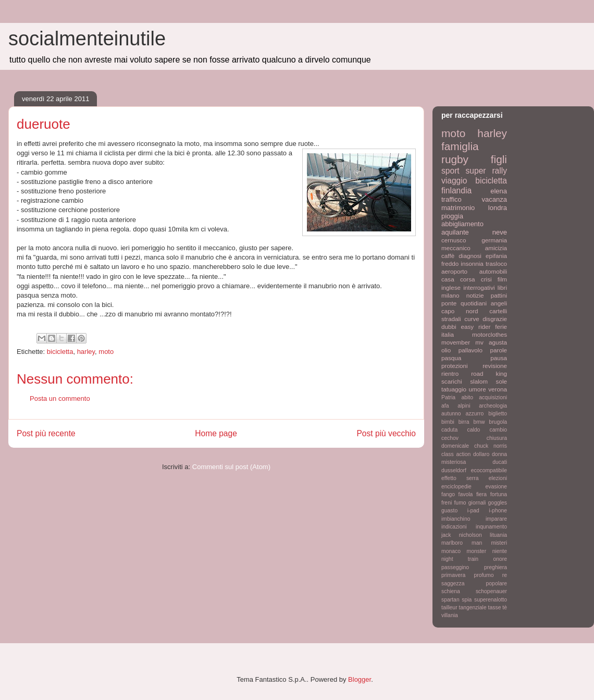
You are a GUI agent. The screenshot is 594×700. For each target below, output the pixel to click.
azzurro (475, 414)
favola (466, 494)
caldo (473, 430)
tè (505, 607)
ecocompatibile (489, 470)
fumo (460, 503)
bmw (479, 422)
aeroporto (454, 271)
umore (478, 389)
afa (445, 406)
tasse (495, 607)
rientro (450, 373)
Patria (448, 397)
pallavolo (471, 350)
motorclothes (490, 334)
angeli (499, 303)
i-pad (473, 511)
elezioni (498, 478)
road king (489, 373)
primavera (453, 575)
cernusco (454, 240)
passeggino (455, 567)
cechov (450, 438)
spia (467, 600)
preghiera (496, 567)
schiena (451, 591)
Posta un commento (60, 398)
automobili (493, 271)
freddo (450, 263)
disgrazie (495, 319)
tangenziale (473, 607)
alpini (464, 406)
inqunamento (491, 527)
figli (499, 159)
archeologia (493, 406)
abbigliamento (462, 224)
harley (86, 352)
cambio (499, 430)
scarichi (452, 381)
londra (498, 208)
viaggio (454, 181)
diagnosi (470, 256)
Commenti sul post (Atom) (231, 467)
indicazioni (454, 527)
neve (500, 232)
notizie (475, 295)
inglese (451, 287)
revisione (495, 366)
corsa (468, 279)
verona (498, 389)
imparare (496, 519)
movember (456, 342)
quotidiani (474, 303)
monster (477, 551)
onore (500, 559)
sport (450, 171)
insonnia (472, 263)
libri (502, 287)
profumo (484, 575)
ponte (449, 303)
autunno (451, 414)
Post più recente (46, 433)
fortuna (499, 494)
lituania (498, 535)
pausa (499, 358)
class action (456, 454)
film (502, 279)
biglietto (498, 414)
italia (448, 334)
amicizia (496, 248)
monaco (451, 551)
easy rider (475, 327)
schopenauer (491, 591)
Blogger (360, 679)
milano (450, 295)
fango (448, 494)
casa (448, 279)
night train (460, 559)
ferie (501, 327)
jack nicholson (462, 535)
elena (499, 191)
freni (447, 503)
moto (106, 352)
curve (472, 319)
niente (500, 551)
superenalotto (491, 600)
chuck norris (491, 446)
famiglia (460, 146)
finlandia (456, 191)
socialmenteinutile (87, 39)
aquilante (455, 232)
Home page (216, 433)
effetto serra (460, 478)
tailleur (449, 607)
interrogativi (479, 287)
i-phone (498, 511)
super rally (486, 171)
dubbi (449, 327)
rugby (455, 159)
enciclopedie (456, 487)
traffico (451, 199)
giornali (477, 503)
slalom (479, 381)
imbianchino (456, 519)
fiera (481, 494)
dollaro (481, 454)
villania (450, 615)
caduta (449, 430)
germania (494, 240)
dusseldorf (454, 470)
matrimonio (458, 208)
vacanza (494, 199)
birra (464, 422)
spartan (450, 600)
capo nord (460, 311)
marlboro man (462, 543)
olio (446, 350)
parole (499, 350)
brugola (498, 422)
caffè (448, 256)
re (505, 575)
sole (502, 381)
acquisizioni (493, 397)
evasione (496, 487)
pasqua (451, 358)
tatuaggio (454, 389)
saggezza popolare (474, 584)
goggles (498, 503)
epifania (496, 256)
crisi (486, 279)
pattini (499, 295)
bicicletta (60, 352)
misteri (499, 543)
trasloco (496, 263)
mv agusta (491, 342)
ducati (500, 462)
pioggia (452, 216)
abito (467, 397)
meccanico (456, 248)
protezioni (455, 366)
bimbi (448, 422)
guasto (449, 511)
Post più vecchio (386, 433)
